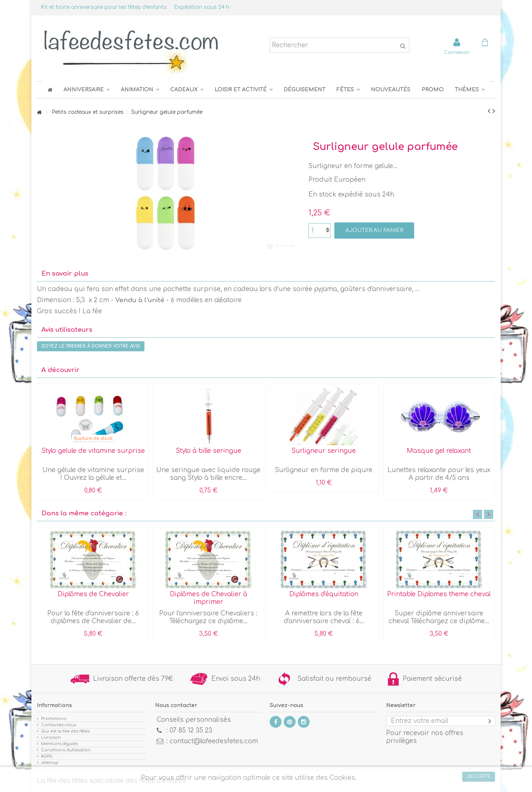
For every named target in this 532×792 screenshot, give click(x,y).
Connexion (457, 52)
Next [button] (489, 514)
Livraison (51, 738)
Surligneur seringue (324, 451)
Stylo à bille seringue (209, 451)
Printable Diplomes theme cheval (439, 594)
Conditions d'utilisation (66, 750)
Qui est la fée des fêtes (65, 731)
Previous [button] (478, 514)
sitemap (50, 763)
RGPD (47, 756)
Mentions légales (59, 744)
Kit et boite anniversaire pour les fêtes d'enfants (104, 7)
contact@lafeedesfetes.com (214, 741)
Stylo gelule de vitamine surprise (93, 451)
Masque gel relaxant (439, 451)
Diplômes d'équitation (324, 594)
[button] (348, 90)
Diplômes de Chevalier (93, 594)
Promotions (54, 719)
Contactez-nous (59, 725)
